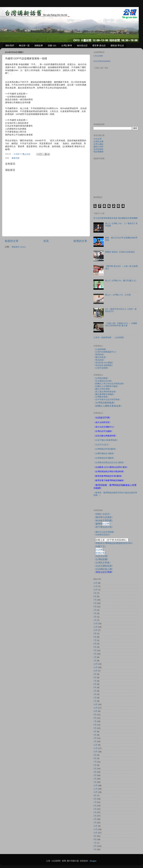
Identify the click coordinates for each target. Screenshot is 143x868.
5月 (95, 607)
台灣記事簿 (67, 45)
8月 (95, 596)
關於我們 (10, 45)
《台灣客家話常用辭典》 (104, 458)
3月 (95, 613)
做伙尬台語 (82, 45)
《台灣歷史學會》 (101, 397)
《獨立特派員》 (100, 357)
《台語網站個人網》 (104, 569)
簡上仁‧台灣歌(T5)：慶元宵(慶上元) (121, 281)
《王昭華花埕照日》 (102, 535)
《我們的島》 (99, 355)
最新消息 (16, 158)
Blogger (93, 861)
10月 (95, 590)
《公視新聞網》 (100, 349)
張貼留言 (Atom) (19, 247)
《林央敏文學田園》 (104, 520)
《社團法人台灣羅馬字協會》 (106, 386)
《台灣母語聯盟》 (101, 378)
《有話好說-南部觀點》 (104, 365)
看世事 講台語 (99, 45)
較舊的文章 (80, 241)
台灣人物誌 (98, 144)
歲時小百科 (98, 147)
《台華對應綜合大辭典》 (104, 454)
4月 (95, 610)
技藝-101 (52, 45)
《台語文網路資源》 (104, 566)
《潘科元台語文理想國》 (104, 532)
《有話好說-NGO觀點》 (104, 363)
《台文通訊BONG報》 (103, 381)
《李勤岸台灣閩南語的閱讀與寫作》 (114, 543)
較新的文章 (12, 241)
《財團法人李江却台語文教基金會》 (109, 384)
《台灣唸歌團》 (101, 559)
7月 (95, 600)
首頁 (46, 241)
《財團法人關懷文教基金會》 (108, 406)
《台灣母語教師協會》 (105, 403)
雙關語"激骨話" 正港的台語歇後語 (120, 252)
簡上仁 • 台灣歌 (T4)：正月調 (118, 295)
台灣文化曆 (98, 142)
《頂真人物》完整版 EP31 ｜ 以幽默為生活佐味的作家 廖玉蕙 (121, 324)
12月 (95, 583)
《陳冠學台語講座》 (104, 517)
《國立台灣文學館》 (102, 389)
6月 (95, 603)
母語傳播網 (98, 152)
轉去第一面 (24, 45)
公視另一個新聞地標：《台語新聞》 (109, 338)
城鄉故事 (39, 45)
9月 (95, 593)
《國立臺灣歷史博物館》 (104, 394)
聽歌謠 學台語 (117, 45)
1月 (95, 620)
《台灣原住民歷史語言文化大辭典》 (109, 463)
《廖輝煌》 (103, 524)
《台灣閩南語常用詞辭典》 (105, 449)
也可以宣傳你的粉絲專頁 (102, 61)
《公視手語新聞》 (101, 368)
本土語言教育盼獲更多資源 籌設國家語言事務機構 (116, 218)
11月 (95, 586)
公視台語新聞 (98, 56)
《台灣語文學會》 (103, 563)
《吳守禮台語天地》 (104, 527)
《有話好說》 (99, 360)
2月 (95, 617)
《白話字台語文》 (102, 445)
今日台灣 (97, 139)
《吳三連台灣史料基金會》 (105, 392)
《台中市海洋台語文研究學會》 (107, 400)
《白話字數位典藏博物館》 (106, 440)
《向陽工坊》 (100, 546)
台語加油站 (98, 149)
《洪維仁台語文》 (103, 514)
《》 (99, 550)
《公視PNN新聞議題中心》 (105, 352)
